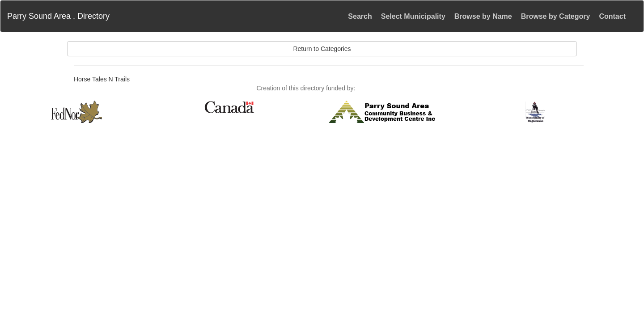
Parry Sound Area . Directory (58, 16)
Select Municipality (413, 16)
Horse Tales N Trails (102, 79)
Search (360, 16)
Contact (612, 16)
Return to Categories (322, 49)
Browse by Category (556, 16)
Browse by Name (483, 16)
